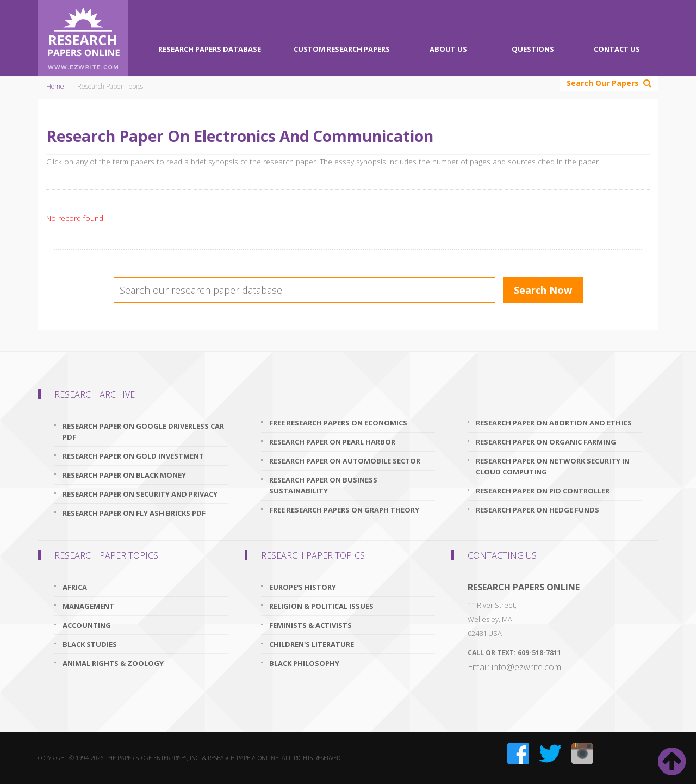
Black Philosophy (304, 663)
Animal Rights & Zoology (113, 663)
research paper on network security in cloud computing (553, 466)
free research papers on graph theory (344, 510)
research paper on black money (124, 475)
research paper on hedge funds (537, 510)
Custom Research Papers (342, 49)
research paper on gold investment (133, 456)
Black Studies (90, 644)
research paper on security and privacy (140, 494)
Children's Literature (312, 644)
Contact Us (617, 49)
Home (55, 86)
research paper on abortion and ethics (554, 423)
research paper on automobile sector (345, 461)
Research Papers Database (210, 49)
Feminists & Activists (310, 625)
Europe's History (303, 587)
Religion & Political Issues (321, 606)
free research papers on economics (338, 423)
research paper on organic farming (546, 442)
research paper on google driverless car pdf (143, 431)
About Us (448, 49)
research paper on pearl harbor (332, 442)
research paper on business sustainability (323, 485)
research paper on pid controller (543, 491)
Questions (533, 49)
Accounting (87, 625)
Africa (75, 587)
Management (88, 606)
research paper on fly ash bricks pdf (134, 513)
